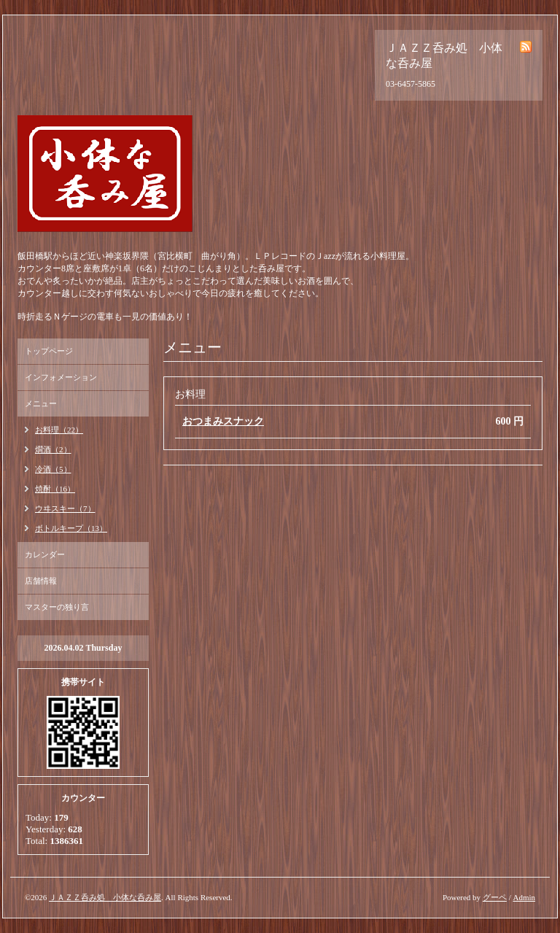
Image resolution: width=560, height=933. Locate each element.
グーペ (495, 897)
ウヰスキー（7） (65, 508)
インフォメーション (61, 377)
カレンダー (45, 554)
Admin (524, 897)
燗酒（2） (53, 449)
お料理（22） (59, 430)
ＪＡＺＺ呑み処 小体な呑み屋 (105, 897)
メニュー (41, 403)
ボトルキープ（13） (71, 528)
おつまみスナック (223, 421)
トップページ (49, 351)
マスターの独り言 (57, 607)
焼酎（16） (55, 489)
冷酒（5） (53, 469)
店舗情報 (41, 581)
